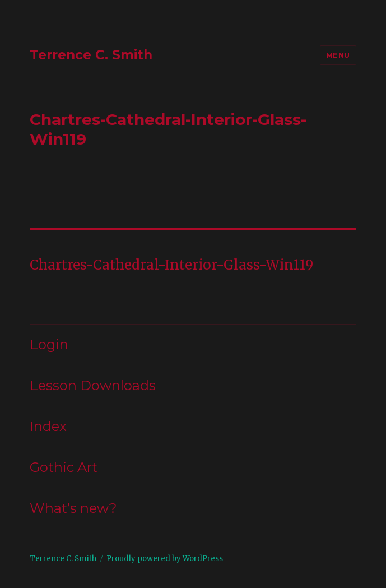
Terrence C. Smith (91, 55)
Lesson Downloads (93, 385)
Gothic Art (64, 467)
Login (49, 344)
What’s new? (73, 508)
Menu (338, 55)
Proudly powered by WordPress (165, 559)
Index (48, 426)
